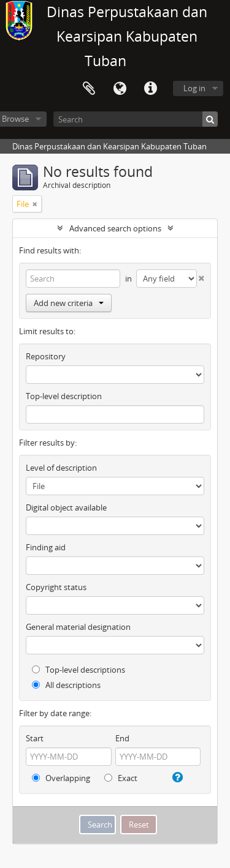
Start (35, 738)
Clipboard (89, 89)
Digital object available (66, 507)
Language (120, 89)
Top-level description (64, 396)
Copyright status (56, 587)
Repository (46, 356)
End (122, 738)
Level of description (61, 468)
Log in (194, 88)
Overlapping (61, 778)
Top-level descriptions (79, 670)
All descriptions (66, 685)
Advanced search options (115, 228)
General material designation (78, 627)
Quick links (150, 89)
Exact (121, 778)
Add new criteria (69, 303)
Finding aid (46, 547)
